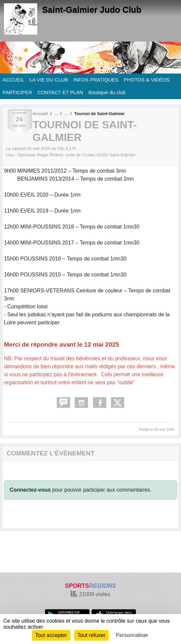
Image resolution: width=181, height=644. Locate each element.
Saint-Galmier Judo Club (92, 10)
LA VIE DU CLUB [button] (49, 80)
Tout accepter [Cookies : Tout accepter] (51, 635)
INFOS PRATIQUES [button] (96, 80)
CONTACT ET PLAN (60, 92)
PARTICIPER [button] (17, 92)
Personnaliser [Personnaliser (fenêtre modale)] (132, 635)
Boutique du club (107, 92)
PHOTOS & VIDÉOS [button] (147, 80)
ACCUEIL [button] (13, 80)
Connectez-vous (30, 490)
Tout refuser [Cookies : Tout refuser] (91, 635)
